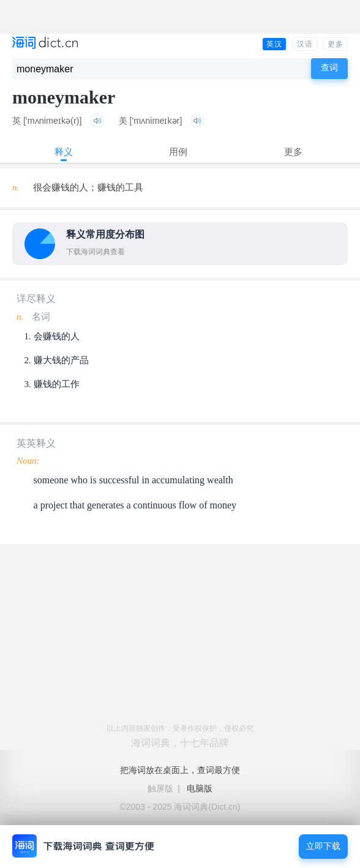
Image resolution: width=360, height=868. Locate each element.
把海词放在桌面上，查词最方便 (180, 770)
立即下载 (323, 846)
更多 (336, 44)
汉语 (305, 44)
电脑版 (200, 788)
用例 (178, 152)
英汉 (274, 44)
